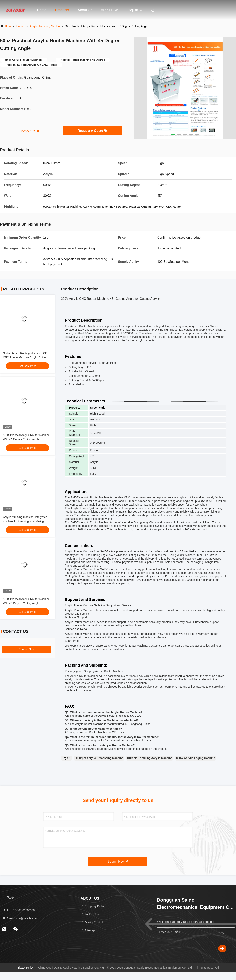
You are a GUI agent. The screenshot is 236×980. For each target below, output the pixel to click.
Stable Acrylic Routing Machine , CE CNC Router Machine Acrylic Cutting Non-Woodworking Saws (25, 357)
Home (42, 10)
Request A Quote (92, 131)
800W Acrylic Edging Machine (196, 758)
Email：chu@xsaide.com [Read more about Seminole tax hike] (20, 918)
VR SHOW (109, 10)
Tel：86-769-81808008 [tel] (19, 910)
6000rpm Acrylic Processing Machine (99, 758)
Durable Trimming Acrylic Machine (150, 758)
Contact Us (29, 131)
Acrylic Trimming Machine (46, 26)
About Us (85, 10)
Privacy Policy (25, 968)
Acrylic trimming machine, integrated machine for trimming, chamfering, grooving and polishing (25, 521)
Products (62, 10)
